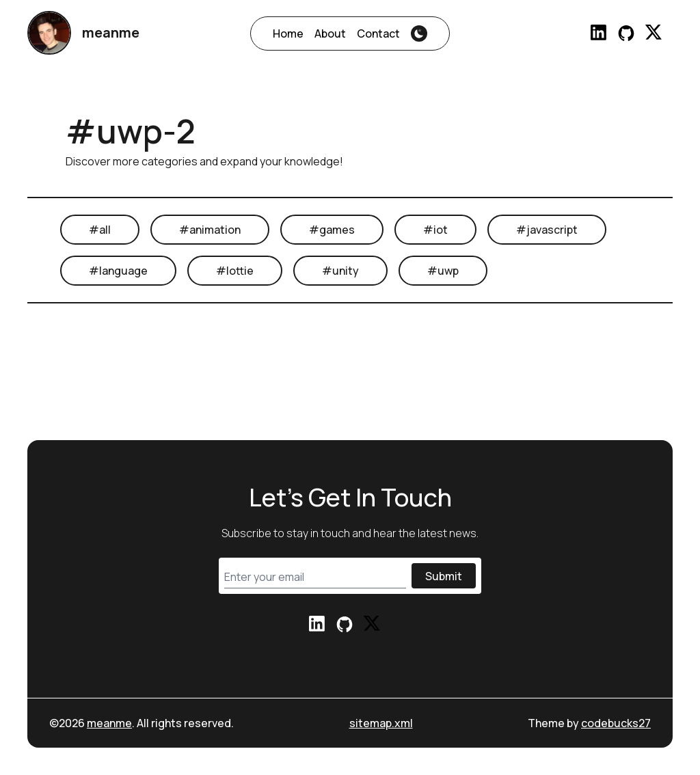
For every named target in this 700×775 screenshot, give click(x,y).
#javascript (547, 230)
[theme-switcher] (419, 33)
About (330, 33)
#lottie (235, 271)
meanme (109, 723)
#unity (340, 271)
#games (332, 230)
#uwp (443, 271)
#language (118, 271)
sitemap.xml (381, 723)
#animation (210, 230)
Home (288, 33)
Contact (378, 33)
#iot (435, 230)
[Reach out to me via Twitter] (654, 33)
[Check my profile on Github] (626, 33)
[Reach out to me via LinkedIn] (599, 33)
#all (100, 230)
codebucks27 (616, 723)
